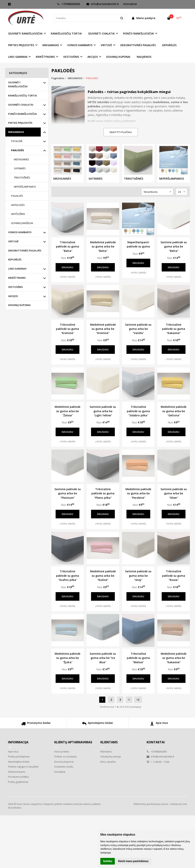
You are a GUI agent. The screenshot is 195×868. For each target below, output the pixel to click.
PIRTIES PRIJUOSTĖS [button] (21, 45)
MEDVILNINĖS (22, 159)
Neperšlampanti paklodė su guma (138, 244)
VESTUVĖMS (16, 287)
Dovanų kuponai (64, 762)
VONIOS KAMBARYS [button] (80, 45)
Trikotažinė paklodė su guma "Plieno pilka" (103, 493)
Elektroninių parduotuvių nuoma (151, 804)
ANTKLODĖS (18, 205)
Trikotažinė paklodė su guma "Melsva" (138, 658)
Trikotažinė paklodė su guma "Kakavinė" (174, 329)
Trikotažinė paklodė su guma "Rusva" (174, 576)
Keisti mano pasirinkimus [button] (133, 861)
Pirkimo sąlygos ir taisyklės (23, 767)
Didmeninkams (17, 772)
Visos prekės (62, 752)
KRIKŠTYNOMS (17, 278)
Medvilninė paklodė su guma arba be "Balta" (103, 247)
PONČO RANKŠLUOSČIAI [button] (138, 33)
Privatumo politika (18, 777)
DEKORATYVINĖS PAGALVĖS (138, 45)
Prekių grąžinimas (18, 782)
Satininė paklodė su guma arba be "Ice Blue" (103, 658)
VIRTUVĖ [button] (106, 45)
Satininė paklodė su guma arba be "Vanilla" (138, 329)
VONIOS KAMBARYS (20, 232)
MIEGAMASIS (16, 132)
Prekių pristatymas (19, 756)
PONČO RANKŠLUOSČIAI (23, 114)
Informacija (18, 742)
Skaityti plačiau (121, 132)
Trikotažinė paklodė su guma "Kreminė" (68, 329)
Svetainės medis (64, 767)
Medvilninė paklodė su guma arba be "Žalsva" (68, 411)
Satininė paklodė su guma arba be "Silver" (174, 493)
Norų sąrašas (108, 762)
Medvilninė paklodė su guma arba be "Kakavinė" (174, 658)
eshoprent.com (179, 804)
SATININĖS (20, 168)
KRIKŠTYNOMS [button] (45, 57)
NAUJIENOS (144, 57)
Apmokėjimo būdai (97, 724)
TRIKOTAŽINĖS (22, 177)
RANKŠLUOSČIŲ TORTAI (66, 33)
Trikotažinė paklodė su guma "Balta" (68, 247)
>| (138, 700)
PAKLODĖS (18, 150)
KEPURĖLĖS (169, 45)
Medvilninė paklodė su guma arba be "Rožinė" (103, 576)
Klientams (109, 742)
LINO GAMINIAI (17, 269)
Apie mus (159, 724)
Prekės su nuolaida (65, 756)
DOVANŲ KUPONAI (118, 57)
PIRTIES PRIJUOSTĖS (20, 123)
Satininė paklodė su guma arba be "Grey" (138, 576)
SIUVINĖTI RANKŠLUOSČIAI (18, 84)
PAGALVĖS (17, 196)
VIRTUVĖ (13, 241)
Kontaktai (130, 4)
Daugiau (68, 267)
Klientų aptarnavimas (73, 742)
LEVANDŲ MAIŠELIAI (22, 223)
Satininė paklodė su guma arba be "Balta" (174, 247)
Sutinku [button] (108, 861)
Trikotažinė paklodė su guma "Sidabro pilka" (138, 411)
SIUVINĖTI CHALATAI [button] (101, 33)
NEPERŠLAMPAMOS (25, 187)
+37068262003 (69, 4)
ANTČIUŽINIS (18, 214)
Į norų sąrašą (68, 277)
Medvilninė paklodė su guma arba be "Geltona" (174, 411)
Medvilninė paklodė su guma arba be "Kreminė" (103, 329)
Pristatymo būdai (36, 724)
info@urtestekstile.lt (103, 4)
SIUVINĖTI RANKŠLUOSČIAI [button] (25, 33)
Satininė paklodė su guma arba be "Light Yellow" (103, 411)
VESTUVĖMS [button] (71, 57)
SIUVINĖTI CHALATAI (21, 105)
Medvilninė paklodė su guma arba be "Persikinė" (138, 493)
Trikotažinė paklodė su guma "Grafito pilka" (68, 576)
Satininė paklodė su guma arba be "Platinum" (68, 493)
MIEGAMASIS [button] (51, 45)
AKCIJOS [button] (93, 57)
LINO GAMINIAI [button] (18, 57)
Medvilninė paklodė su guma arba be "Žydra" (68, 658)
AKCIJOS (13, 296)
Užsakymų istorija (111, 756)
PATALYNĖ (17, 141)
